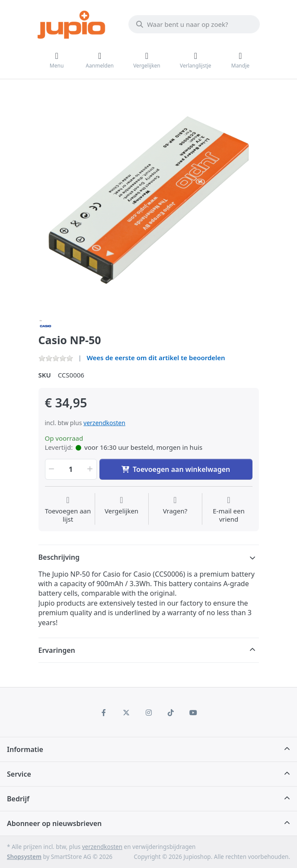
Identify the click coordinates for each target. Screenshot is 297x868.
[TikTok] (171, 713)
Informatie (25, 749)
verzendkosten (104, 423)
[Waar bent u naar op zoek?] (194, 24)
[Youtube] (193, 713)
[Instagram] (149, 713)
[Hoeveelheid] (71, 469)
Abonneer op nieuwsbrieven (54, 823)
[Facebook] (104, 713)
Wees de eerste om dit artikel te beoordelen (156, 358)
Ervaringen (57, 650)
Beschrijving (59, 557)
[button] (51, 469)
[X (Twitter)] (126, 713)
